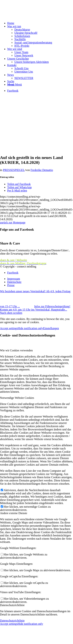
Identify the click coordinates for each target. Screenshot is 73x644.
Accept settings (9, 328)
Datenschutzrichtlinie (12, 621)
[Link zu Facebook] (13, 91)
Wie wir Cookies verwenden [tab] (16, 350)
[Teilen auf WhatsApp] (19, 187)
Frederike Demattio (42, 170)
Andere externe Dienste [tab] (14, 513)
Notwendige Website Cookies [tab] (17, 398)
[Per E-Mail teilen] (17, 191)
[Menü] (14, 85)
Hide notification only (30, 328)
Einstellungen (51, 328)
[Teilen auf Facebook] (19, 184)
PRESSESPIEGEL (14, 170)
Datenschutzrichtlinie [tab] (12, 605)
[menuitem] (40, 23)
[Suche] (11, 81)
